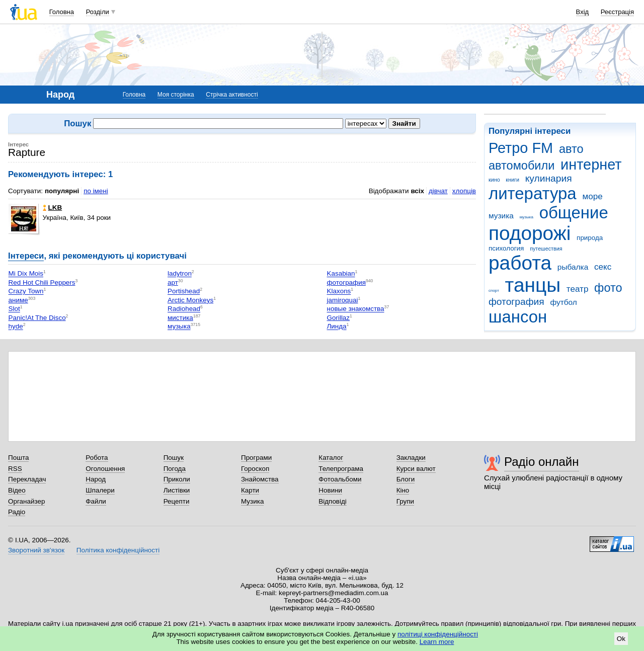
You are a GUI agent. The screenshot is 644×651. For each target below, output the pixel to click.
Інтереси (26, 256)
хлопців (464, 191)
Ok (621, 639)
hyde (16, 327)
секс (603, 267)
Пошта (18, 458)
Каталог (331, 458)
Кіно (403, 490)
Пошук (174, 458)
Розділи (98, 12)
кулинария (549, 178)
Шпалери (100, 490)
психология (506, 248)
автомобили (521, 166)
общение (574, 213)
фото (608, 288)
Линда (337, 327)
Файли (96, 501)
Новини (330, 490)
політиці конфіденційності (438, 634)
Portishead (184, 292)
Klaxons (339, 292)
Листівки (177, 490)
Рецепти (177, 501)
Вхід (583, 12)
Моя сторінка (176, 95)
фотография (516, 302)
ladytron (180, 274)
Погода (175, 469)
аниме (18, 300)
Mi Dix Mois (26, 274)
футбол (563, 302)
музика (501, 216)
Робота (97, 458)
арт (173, 282)
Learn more (437, 642)
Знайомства (260, 479)
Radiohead (184, 309)
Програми (256, 458)
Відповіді (333, 501)
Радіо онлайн (542, 462)
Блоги (406, 479)
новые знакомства (356, 309)
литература (533, 193)
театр (578, 289)
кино (494, 180)
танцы (533, 285)
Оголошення (105, 469)
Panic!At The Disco (37, 318)
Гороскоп (255, 469)
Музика (252, 501)
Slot (14, 309)
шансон (518, 317)
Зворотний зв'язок (36, 550)
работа (520, 263)
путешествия (546, 249)
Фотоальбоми (340, 479)
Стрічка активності (232, 95)
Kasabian (341, 274)
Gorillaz (339, 318)
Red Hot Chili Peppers (42, 282)
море (592, 196)
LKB (53, 208)
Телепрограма (341, 469)
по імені (96, 191)
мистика (180, 318)
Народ (96, 479)
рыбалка (573, 267)
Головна (62, 12)
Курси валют (416, 469)
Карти (250, 490)
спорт (494, 291)
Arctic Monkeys (190, 300)
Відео (17, 490)
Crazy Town (26, 292)
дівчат (438, 191)
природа (590, 238)
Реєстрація (617, 12)
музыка (527, 217)
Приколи (177, 479)
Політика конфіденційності (118, 550)
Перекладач (27, 479)
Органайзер (26, 501)
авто (571, 149)
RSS (15, 469)
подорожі (530, 233)
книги (512, 180)
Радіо (17, 512)
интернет (591, 165)
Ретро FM (521, 148)
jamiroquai (343, 300)
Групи (405, 501)
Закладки (411, 458)
